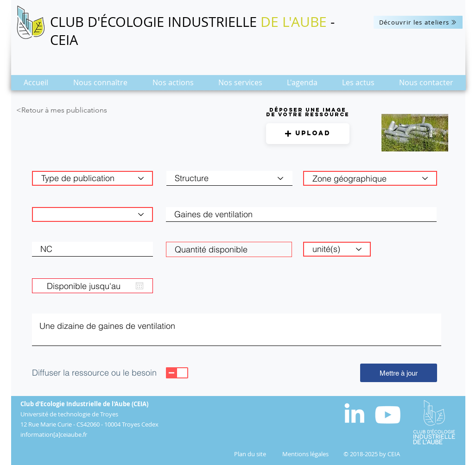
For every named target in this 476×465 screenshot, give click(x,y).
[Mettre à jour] (399, 373)
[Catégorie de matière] (92, 214)
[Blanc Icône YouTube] (388, 415)
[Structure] (229, 178)
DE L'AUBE (294, 22)
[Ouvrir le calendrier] (140, 286)
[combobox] (370, 178)
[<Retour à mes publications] (79, 110)
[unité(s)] (337, 249)
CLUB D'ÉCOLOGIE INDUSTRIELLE (155, 22)
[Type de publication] (92, 178)
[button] (100, 85)
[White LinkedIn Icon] (354, 413)
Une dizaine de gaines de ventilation (237, 330)
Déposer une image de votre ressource (308, 112)
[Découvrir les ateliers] (418, 22)
